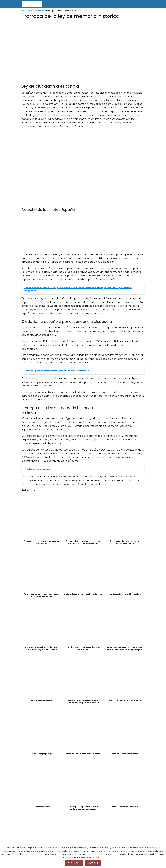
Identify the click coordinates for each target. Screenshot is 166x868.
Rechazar (74, 863)
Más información (91, 857)
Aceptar (93, 863)
